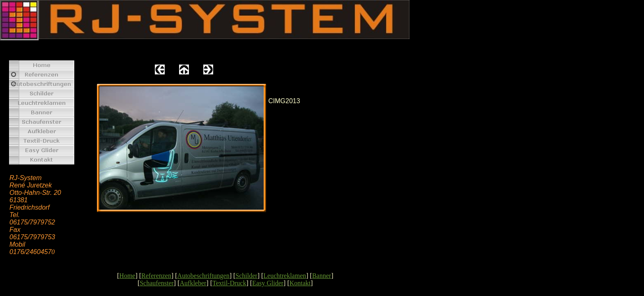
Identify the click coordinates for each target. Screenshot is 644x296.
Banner (322, 276)
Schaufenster (157, 283)
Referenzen (156, 276)
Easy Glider (268, 283)
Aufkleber (193, 283)
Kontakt (300, 283)
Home (127, 276)
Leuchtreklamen (285, 276)
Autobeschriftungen (204, 276)
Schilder (246, 276)
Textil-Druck (229, 283)
